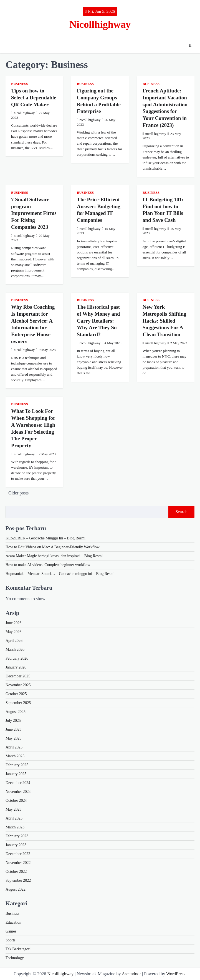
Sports (11, 940)
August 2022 (16, 889)
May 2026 (13, 632)
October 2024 (16, 801)
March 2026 (15, 649)
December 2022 (18, 854)
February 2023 (17, 836)
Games (11, 931)
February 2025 (17, 765)
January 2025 (16, 774)
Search (181, 512)
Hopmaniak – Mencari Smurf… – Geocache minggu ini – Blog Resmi (60, 574)
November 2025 (18, 685)
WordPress (176, 974)
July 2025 (13, 721)
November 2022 (18, 863)
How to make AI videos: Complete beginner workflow (48, 565)
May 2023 (13, 809)
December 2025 (18, 676)
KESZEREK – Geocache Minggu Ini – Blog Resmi (45, 538)
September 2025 (18, 703)
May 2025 (13, 738)
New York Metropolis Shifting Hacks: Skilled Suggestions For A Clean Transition (164, 321)
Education (13, 922)
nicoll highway (23, 113)
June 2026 (13, 623)
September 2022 (18, 880)
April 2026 (14, 641)
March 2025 (15, 756)
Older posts (18, 493)
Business (20, 84)
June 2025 (13, 729)
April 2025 (14, 747)
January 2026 (16, 667)
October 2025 (16, 694)
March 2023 (15, 827)
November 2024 (18, 792)
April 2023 (14, 818)
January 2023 (16, 845)
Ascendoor (131, 974)
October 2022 (16, 872)
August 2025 (16, 712)
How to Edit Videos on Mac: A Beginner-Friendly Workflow (53, 547)
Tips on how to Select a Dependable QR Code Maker (34, 97)
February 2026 (17, 658)
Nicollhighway (100, 24)
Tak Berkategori (18, 949)
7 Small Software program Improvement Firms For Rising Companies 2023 (34, 213)
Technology (15, 958)
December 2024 (18, 783)
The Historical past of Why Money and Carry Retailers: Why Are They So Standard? (98, 321)
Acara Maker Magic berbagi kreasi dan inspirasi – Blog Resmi (54, 556)
